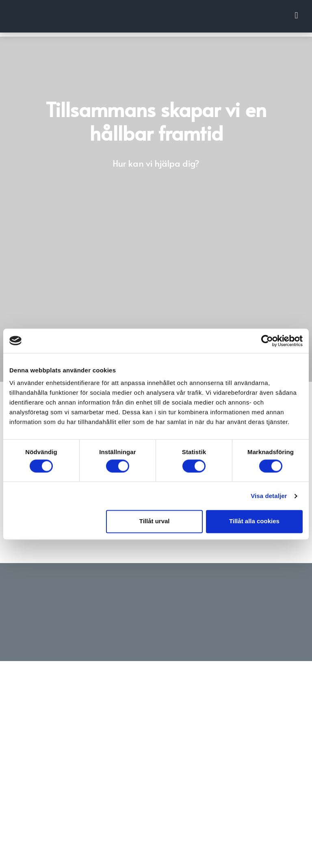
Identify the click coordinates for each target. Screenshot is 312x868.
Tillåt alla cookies (254, 521)
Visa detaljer (269, 496)
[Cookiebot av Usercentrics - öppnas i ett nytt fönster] (267, 341)
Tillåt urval (155, 521)
